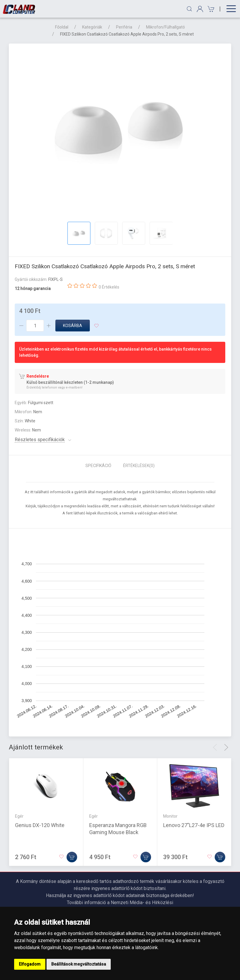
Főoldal (62, 27)
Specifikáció (98, 466)
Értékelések (139, 466)
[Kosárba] (72, 857)
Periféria (124, 27)
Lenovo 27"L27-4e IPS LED (194, 825)
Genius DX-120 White (40, 825)
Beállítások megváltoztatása (79, 964)
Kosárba (73, 326)
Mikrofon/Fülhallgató (165, 27)
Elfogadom (30, 964)
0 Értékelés (109, 287)
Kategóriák (92, 27)
